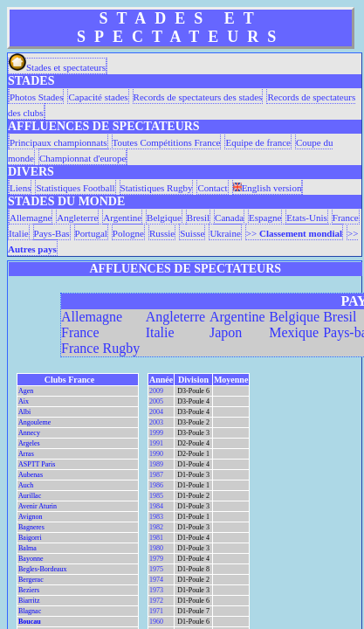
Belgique (164, 218)
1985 (156, 496)
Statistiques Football (75, 188)
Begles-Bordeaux (43, 569)
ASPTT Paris (37, 464)
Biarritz (29, 601)
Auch (26, 485)
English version (268, 188)
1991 (156, 443)
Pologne (128, 233)
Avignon (30, 517)
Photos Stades (36, 97)
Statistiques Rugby (157, 188)
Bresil (198, 218)
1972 (156, 601)
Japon (226, 332)
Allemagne (31, 218)
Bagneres (31, 527)
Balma (27, 548)
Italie (19, 233)
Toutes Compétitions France (167, 142)
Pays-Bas (52, 233)
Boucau (30, 622)
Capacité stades (98, 97)
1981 (156, 538)
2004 (156, 412)
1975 (156, 569)
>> (294, 233)
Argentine (122, 218)
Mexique (294, 332)
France (346, 218)
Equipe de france (258, 142)
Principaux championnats (58, 142)
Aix (24, 401)
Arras (26, 454)
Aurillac (30, 496)
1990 (156, 454)
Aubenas (31, 475)
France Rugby (100, 348)
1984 (156, 506)
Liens (20, 188)
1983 (156, 517)
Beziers (29, 590)
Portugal (91, 233)
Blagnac (30, 611)
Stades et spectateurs (57, 67)
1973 (156, 590)
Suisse (192, 233)
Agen (26, 391)
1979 (156, 559)
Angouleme (34, 422)
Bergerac (31, 580)
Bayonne (31, 559)
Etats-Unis (306, 218)
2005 (156, 401)
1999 (156, 433)
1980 (156, 548)
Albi (24, 412)
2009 (156, 391)
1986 (156, 485)
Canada (229, 218)
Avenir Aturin (38, 506)
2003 (156, 422)
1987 (156, 475)
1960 (156, 622)
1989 (156, 464)
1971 (156, 611)
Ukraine (225, 233)
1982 (156, 527)
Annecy (29, 433)
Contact (212, 188)
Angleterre (77, 218)
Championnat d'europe (82, 158)
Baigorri (30, 538)
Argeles (29, 443)
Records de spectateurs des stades (198, 97)
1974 (156, 580)
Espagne (265, 218)
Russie (162, 233)
